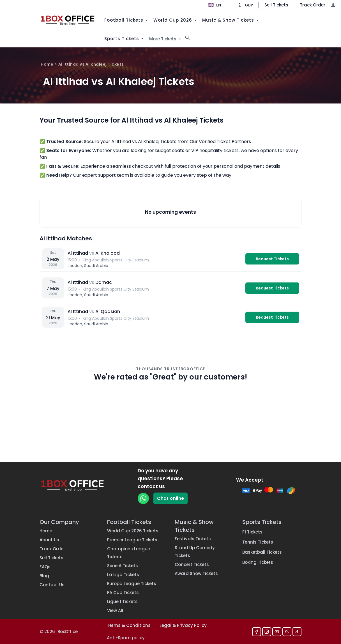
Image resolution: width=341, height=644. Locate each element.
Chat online (170, 498)
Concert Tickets (192, 564)
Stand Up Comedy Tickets (195, 552)
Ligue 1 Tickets (122, 602)
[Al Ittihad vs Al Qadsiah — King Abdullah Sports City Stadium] (170, 317)
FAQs (45, 567)
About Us (49, 540)
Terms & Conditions (129, 625)
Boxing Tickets (258, 562)
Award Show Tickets (196, 573)
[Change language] (215, 5)
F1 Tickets (252, 532)
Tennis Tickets (258, 542)
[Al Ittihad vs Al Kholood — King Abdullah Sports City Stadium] (170, 259)
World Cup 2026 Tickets (133, 531)
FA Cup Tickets (123, 593)
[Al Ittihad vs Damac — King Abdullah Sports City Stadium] (170, 288)
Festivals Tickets (193, 539)
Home (47, 64)
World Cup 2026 (176, 20)
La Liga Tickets (123, 575)
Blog (44, 576)
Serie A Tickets (123, 566)
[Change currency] (245, 5)
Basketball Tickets (262, 552)
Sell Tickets (276, 5)
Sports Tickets (125, 39)
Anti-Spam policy (126, 638)
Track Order (313, 5)
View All (115, 610)
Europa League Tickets (132, 584)
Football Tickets (127, 20)
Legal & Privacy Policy (183, 625)
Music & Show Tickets (231, 20)
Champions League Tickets (129, 553)
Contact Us (52, 585)
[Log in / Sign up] (333, 5)
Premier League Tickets (132, 540)
